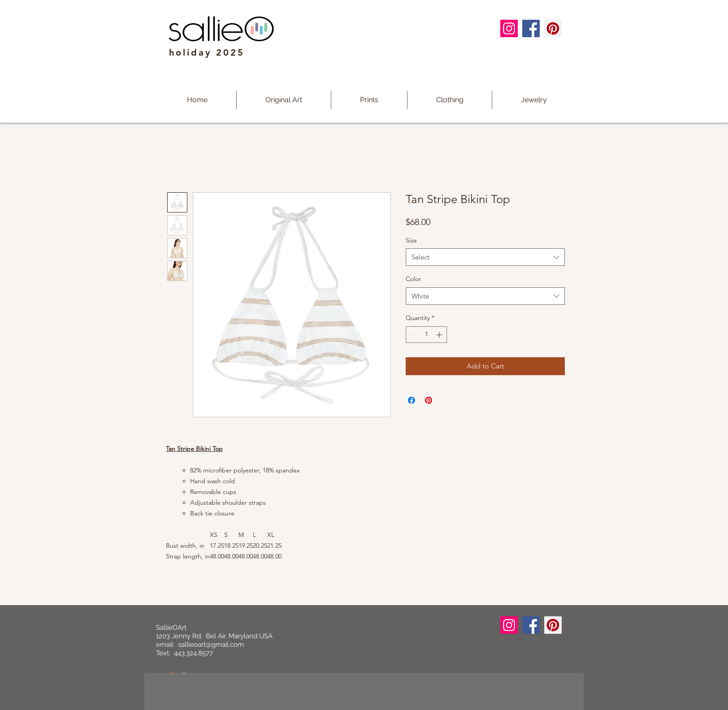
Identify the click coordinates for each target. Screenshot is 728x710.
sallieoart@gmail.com (211, 645)
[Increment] (440, 335)
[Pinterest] (553, 28)
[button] (369, 100)
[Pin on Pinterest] (429, 400)
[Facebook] (531, 28)
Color (413, 279)
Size (411, 240)
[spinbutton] (426, 335)
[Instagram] (509, 28)
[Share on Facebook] (412, 400)
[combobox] (485, 257)
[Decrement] (413, 335)
